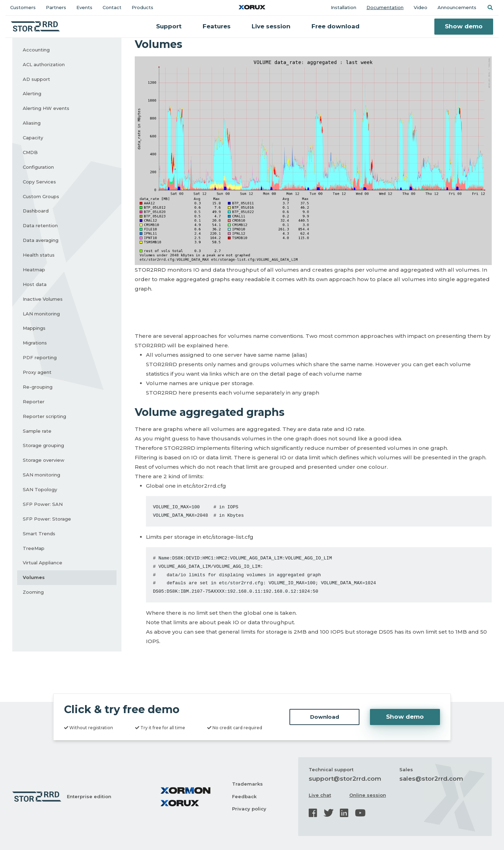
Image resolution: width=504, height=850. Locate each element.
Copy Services (39, 182)
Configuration (38, 167)
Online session (368, 795)
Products (142, 7)
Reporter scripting (44, 416)
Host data (35, 284)
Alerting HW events (46, 108)
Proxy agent (37, 372)
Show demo (464, 26)
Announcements (457, 7)
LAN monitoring (41, 314)
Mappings (34, 328)
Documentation (385, 7)
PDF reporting (40, 357)
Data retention (40, 225)
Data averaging (41, 240)
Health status (39, 255)
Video (421, 7)
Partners (56, 7)
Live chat (320, 795)
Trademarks (247, 784)
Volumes (34, 577)
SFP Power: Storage (47, 519)
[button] (490, 8)
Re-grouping (38, 387)
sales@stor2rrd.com (431, 779)
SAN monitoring (41, 475)
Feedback (244, 796)
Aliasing (32, 123)
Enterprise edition (89, 796)
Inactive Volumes (43, 299)
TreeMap (34, 548)
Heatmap (34, 270)
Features (217, 26)
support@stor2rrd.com (345, 779)
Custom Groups (41, 196)
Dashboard (36, 211)
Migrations (35, 343)
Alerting (32, 93)
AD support (36, 79)
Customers (23, 7)
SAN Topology (40, 489)
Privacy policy (249, 809)
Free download (335, 26)
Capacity (33, 138)
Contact (112, 7)
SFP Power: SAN (43, 504)
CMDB (30, 152)
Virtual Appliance (43, 563)
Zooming (33, 592)
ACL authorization (44, 64)
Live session (271, 26)
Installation (344, 7)
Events (84, 7)
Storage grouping (43, 445)
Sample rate (37, 431)
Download (325, 717)
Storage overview (44, 460)
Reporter (34, 402)
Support (169, 26)
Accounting (36, 50)
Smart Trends (39, 534)
